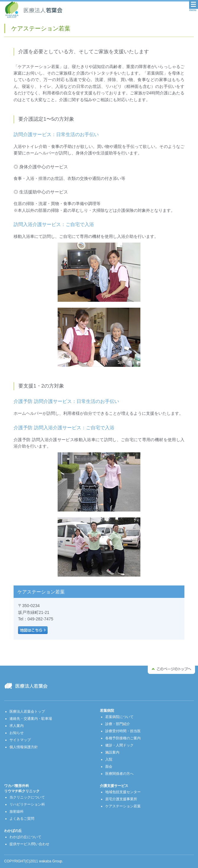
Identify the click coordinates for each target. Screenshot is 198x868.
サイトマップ (20, 740)
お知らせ (17, 733)
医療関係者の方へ (119, 774)
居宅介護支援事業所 (121, 799)
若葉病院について (119, 717)
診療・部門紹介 (118, 724)
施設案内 (112, 752)
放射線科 (17, 811)
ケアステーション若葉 (123, 806)
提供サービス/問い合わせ (29, 844)
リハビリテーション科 (27, 804)
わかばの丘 (13, 831)
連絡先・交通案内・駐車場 (31, 719)
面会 (109, 767)
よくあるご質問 (22, 819)
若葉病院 (107, 711)
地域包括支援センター (123, 792)
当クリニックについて (27, 797)
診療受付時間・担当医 (123, 731)
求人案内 (17, 726)
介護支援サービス (114, 786)
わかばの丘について (25, 837)
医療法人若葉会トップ (27, 711)
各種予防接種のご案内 (123, 738)
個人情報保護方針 (24, 747)
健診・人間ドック (119, 745)
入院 (109, 759)
